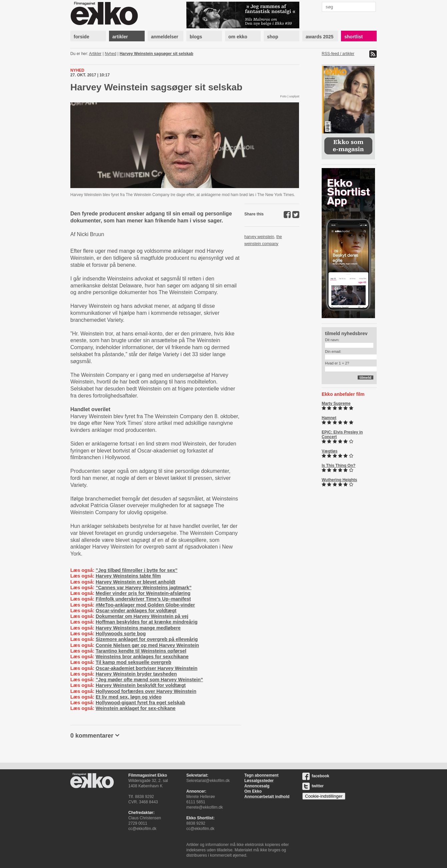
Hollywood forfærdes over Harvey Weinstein (146, 691)
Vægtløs (329, 451)
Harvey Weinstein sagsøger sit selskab (156, 54)
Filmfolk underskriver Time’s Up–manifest (143, 599)
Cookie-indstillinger (324, 796)
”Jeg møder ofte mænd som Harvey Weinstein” (149, 680)
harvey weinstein (259, 237)
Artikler (95, 54)
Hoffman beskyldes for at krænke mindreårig (147, 622)
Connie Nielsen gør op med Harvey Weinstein (147, 645)
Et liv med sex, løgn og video (129, 697)
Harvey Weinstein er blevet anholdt (135, 582)
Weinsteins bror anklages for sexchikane (142, 657)
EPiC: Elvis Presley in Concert (342, 435)
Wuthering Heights (339, 480)
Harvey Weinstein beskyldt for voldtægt (141, 685)
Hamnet (329, 418)
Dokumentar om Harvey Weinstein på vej (142, 616)
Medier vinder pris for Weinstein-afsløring (143, 593)
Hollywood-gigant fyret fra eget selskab (140, 703)
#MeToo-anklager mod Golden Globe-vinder (145, 605)
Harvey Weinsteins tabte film (128, 576)
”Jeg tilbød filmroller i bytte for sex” (136, 570)
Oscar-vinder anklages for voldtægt (136, 611)
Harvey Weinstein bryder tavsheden (136, 674)
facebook (316, 776)
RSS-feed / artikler (338, 54)
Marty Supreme (336, 403)
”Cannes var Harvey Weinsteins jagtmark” (144, 588)
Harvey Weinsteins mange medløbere (138, 628)
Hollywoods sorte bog (121, 634)
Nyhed (110, 54)
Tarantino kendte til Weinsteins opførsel (141, 651)
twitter (313, 786)
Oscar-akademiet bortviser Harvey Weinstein (146, 668)
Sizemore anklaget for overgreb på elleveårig (147, 639)
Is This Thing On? (338, 466)
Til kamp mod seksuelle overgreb (133, 662)
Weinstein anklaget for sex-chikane (136, 708)
